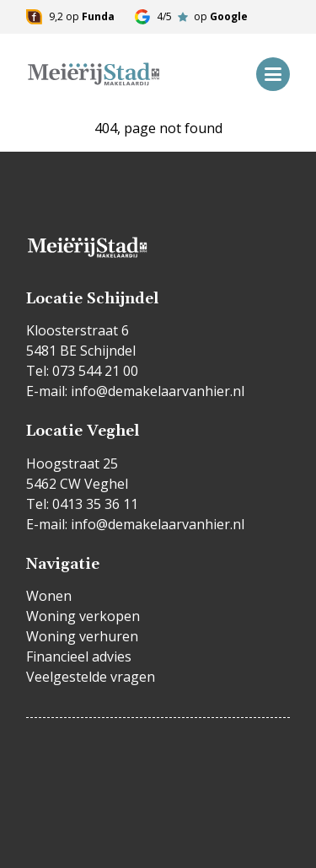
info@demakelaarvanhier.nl (158, 391)
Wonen (49, 596)
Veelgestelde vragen (91, 677)
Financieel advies (79, 656)
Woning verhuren (82, 636)
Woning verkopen (83, 616)
